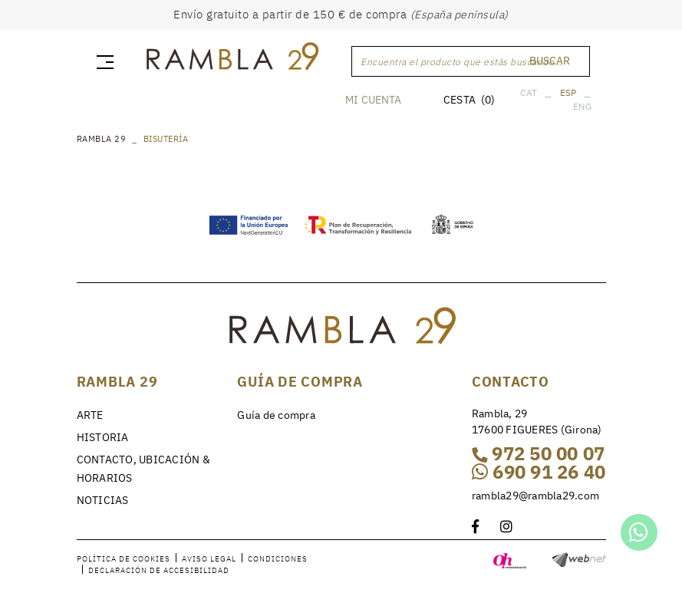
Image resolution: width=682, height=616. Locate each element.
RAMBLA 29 (102, 139)
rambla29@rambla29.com (535, 495)
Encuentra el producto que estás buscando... (461, 62)
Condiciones (278, 558)
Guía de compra (276, 415)
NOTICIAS (103, 500)
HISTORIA (103, 437)
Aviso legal (209, 558)
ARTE (90, 415)
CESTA (469, 100)
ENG (582, 106)
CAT (528, 92)
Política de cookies (124, 558)
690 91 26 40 (539, 472)
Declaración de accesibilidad (159, 570)
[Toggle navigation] (102, 61)
